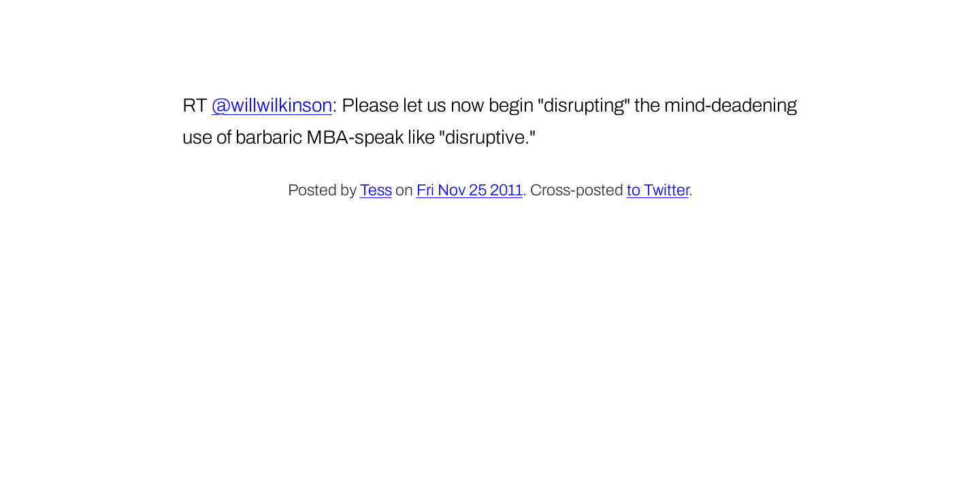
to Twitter (658, 190)
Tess (376, 190)
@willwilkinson (272, 105)
